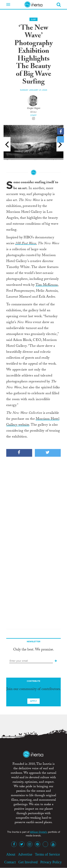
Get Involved (28, 862)
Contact (10, 862)
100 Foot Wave (26, 244)
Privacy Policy (51, 862)
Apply (33, 701)
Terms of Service (48, 854)
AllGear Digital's (39, 832)
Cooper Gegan (34, 108)
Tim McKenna (47, 285)
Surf (33, 19)
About (11, 854)
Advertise (25, 854)
